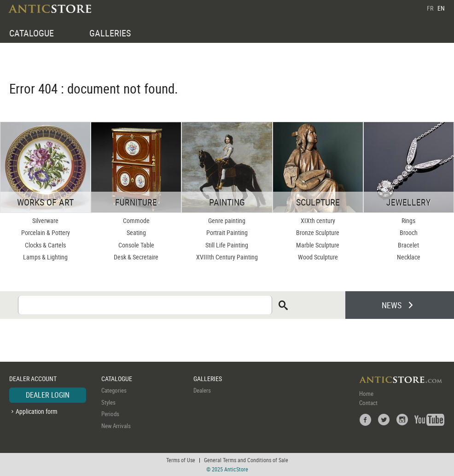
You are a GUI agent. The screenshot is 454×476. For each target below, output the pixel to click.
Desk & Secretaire (136, 257)
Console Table (136, 245)
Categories (114, 390)
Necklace (409, 257)
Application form (37, 411)
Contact (368, 403)
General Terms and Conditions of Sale (246, 460)
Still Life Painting (227, 245)
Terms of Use (181, 460)
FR (430, 8)
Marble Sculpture (318, 245)
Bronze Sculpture (318, 232)
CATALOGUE (32, 33)
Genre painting (227, 220)
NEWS (392, 305)
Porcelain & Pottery (46, 232)
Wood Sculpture (318, 257)
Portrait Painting (227, 232)
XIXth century (318, 220)
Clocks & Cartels (45, 245)
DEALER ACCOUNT (33, 379)
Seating (136, 232)
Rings (408, 220)
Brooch (409, 232)
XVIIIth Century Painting (227, 257)
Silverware (45, 220)
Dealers (202, 390)
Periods (110, 414)
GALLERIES (110, 33)
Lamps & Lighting (45, 257)
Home (366, 394)
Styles (108, 402)
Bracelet (408, 245)
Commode (136, 220)
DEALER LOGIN (48, 395)
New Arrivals (116, 426)
